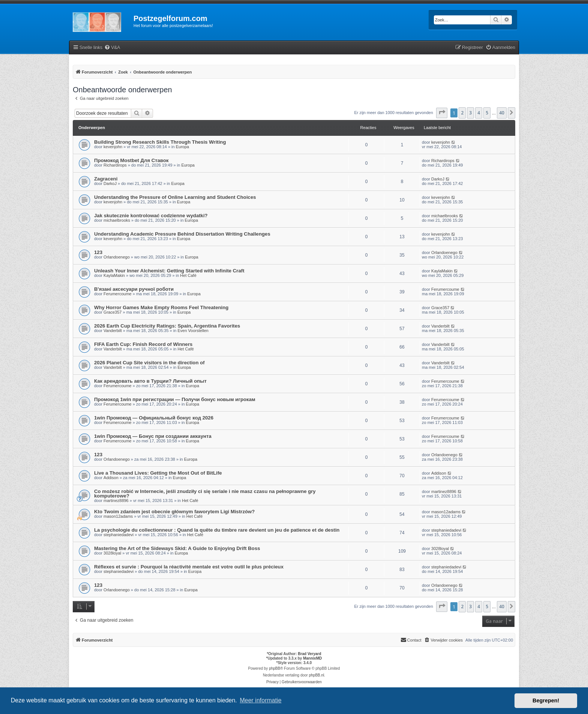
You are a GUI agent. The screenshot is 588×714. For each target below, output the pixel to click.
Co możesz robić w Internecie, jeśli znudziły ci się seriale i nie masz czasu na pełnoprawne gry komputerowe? (205, 494)
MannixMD (312, 658)
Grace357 (112, 312)
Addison (111, 478)
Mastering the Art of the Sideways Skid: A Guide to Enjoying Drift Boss (177, 548)
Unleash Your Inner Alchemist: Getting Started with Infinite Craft (169, 271)
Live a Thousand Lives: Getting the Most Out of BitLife (158, 473)
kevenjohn (113, 147)
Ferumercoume (118, 294)
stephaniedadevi (118, 535)
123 (98, 252)
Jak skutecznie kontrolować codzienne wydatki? (151, 216)
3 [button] (470, 113)
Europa (182, 147)
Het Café (188, 275)
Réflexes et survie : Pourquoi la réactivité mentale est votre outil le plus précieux (189, 567)
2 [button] (462, 113)
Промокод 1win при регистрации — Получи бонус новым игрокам (175, 399)
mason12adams (118, 516)
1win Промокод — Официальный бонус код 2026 (154, 418)
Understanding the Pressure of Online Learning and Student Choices (175, 197)
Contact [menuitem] (411, 640)
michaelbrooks (117, 220)
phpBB (274, 668)
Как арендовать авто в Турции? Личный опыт (150, 381)
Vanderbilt (113, 331)
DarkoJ (110, 183)
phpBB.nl (317, 675)
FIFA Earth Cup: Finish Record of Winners (143, 344)
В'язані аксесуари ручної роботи (134, 289)
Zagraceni (106, 179)
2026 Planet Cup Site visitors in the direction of (149, 363)
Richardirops (115, 165)
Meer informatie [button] (260, 700)
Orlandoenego (117, 257)
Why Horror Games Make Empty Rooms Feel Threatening (161, 307)
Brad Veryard (309, 654)
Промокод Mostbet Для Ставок (131, 160)
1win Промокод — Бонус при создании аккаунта (153, 436)
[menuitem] (112, 48)
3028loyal (112, 553)
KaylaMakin (114, 275)
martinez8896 (116, 501)
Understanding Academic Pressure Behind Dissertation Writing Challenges (182, 234)
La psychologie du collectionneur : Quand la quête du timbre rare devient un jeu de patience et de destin (217, 530)
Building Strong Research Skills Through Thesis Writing (160, 142)
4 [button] (479, 113)
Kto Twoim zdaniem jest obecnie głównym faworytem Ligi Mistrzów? (174, 512)
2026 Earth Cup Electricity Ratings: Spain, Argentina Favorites (167, 326)
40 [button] (502, 113)
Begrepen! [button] (546, 700)
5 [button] (487, 113)
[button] (442, 113)
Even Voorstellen (193, 331)
